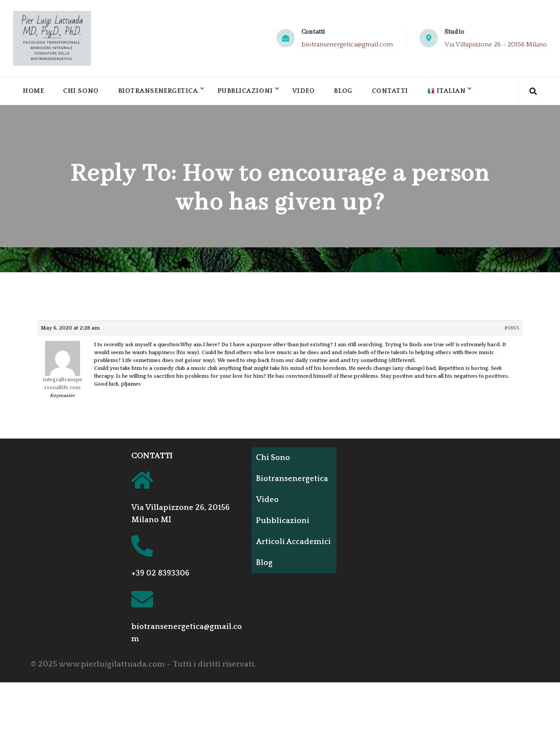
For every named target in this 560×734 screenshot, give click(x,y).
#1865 (512, 332)
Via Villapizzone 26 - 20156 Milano (496, 44)
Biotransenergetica (161, 93)
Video (311, 93)
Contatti (399, 93)
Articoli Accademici (280, 549)
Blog (351, 93)
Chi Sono (82, 93)
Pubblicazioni (251, 93)
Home (34, 93)
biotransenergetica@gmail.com (347, 44)
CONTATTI (152, 460)
